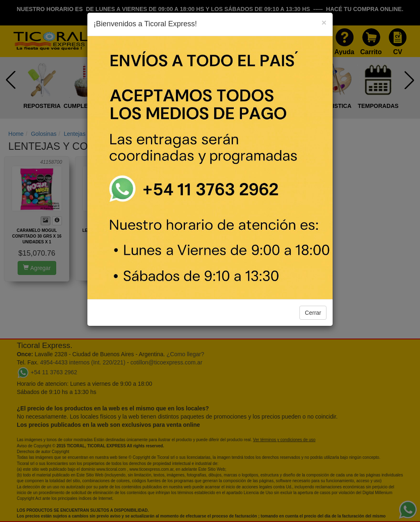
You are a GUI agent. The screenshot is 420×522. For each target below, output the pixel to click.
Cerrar (313, 313)
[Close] (324, 22)
